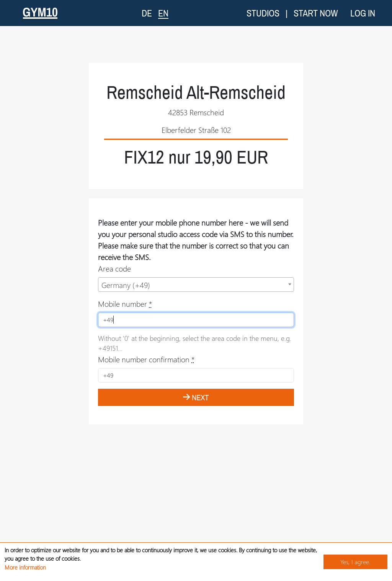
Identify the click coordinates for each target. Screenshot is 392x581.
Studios (263, 13)
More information (25, 567)
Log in (363, 13)
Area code (114, 268)
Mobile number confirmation (146, 359)
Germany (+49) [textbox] (126, 285)
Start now (316, 13)
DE (147, 13)
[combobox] (196, 285)
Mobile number (125, 304)
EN (163, 13)
